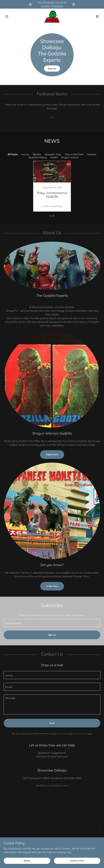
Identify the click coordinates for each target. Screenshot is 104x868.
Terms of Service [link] (80, 734)
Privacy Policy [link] (62, 734)
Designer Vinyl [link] (53, 154)
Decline (27, 861)
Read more (52, 455)
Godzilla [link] (92, 154)
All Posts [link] (13, 154)
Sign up (52, 635)
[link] (52, 17)
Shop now (52, 69)
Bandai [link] (37, 154)
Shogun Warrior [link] (70, 157)
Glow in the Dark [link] (74, 154)
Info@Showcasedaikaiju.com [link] (52, 785)
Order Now (52, 586)
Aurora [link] (25, 154)
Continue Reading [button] (52, 206)
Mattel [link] (54, 157)
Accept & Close (77, 861)
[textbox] (52, 623)
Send (52, 723)
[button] (11, 17)
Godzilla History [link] (38, 157)
